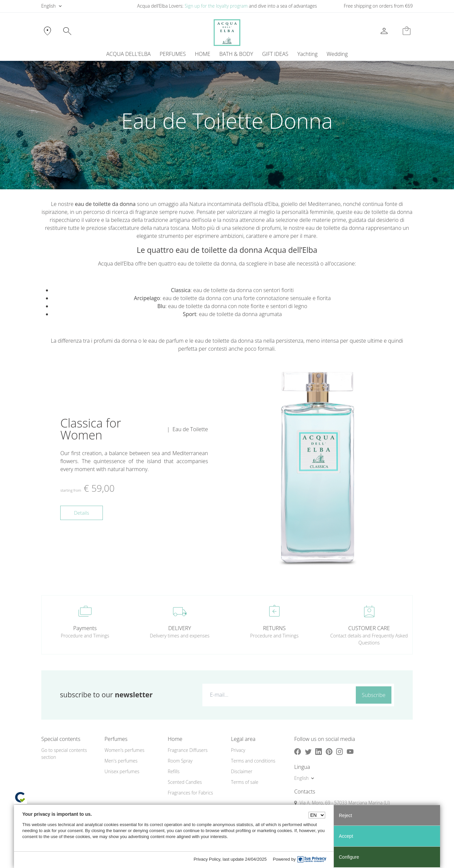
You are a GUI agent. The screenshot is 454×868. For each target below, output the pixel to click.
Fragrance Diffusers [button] (188, 750)
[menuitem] (308, 54)
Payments (85, 628)
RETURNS (274, 628)
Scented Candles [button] (185, 782)
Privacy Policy (207, 859)
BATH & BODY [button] (236, 54)
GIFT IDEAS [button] (275, 54)
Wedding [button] (337, 54)
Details (82, 513)
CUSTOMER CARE (369, 628)
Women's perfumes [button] (124, 750)
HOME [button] (203, 54)
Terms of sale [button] (245, 782)
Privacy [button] (238, 750)
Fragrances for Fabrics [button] (190, 793)
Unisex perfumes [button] (122, 771)
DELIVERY (180, 628)
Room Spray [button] (180, 761)
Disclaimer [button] (242, 771)
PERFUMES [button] (173, 54)
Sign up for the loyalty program (216, 6)
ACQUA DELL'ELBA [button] (128, 54)
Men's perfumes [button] (121, 761)
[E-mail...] (278, 695)
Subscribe (374, 695)
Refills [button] (174, 771)
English (48, 6)
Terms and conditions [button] (253, 761)
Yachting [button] (307, 54)
